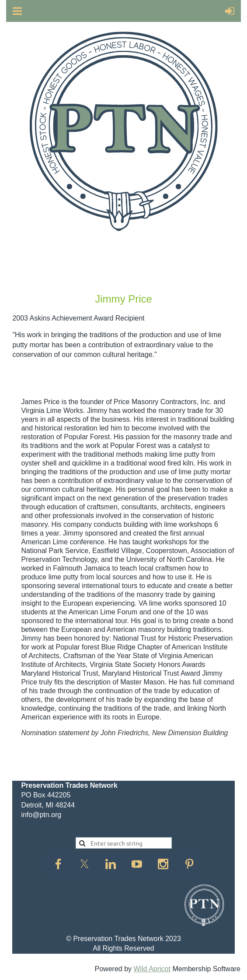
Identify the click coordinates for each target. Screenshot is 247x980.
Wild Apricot (152, 969)
